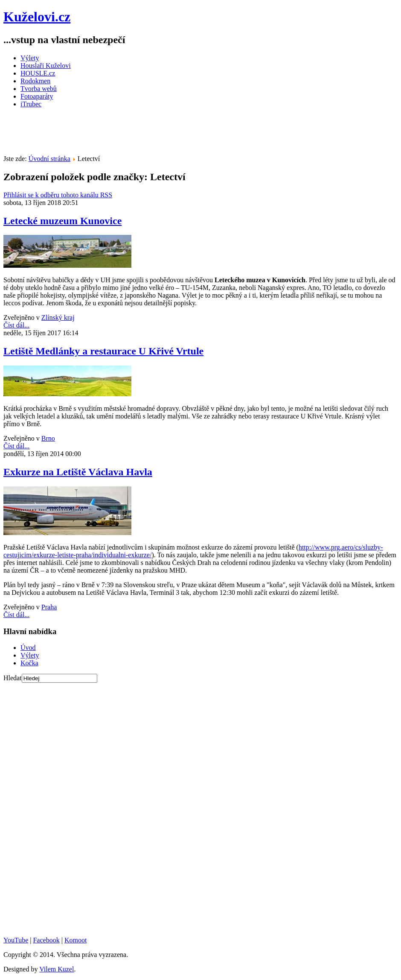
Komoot (76, 940)
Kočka (29, 663)
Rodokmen (35, 81)
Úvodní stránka (49, 159)
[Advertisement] (159, 134)
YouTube (16, 940)
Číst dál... (16, 325)
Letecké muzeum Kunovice (62, 221)
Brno (48, 438)
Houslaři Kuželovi (46, 66)
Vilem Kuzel (57, 969)
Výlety (30, 58)
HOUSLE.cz (38, 73)
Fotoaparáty (37, 96)
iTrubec (31, 104)
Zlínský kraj (58, 317)
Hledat (13, 678)
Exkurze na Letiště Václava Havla (78, 472)
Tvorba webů (39, 89)
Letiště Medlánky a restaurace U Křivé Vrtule (103, 351)
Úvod (28, 648)
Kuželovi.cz (37, 17)
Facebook (46, 940)
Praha (49, 607)
